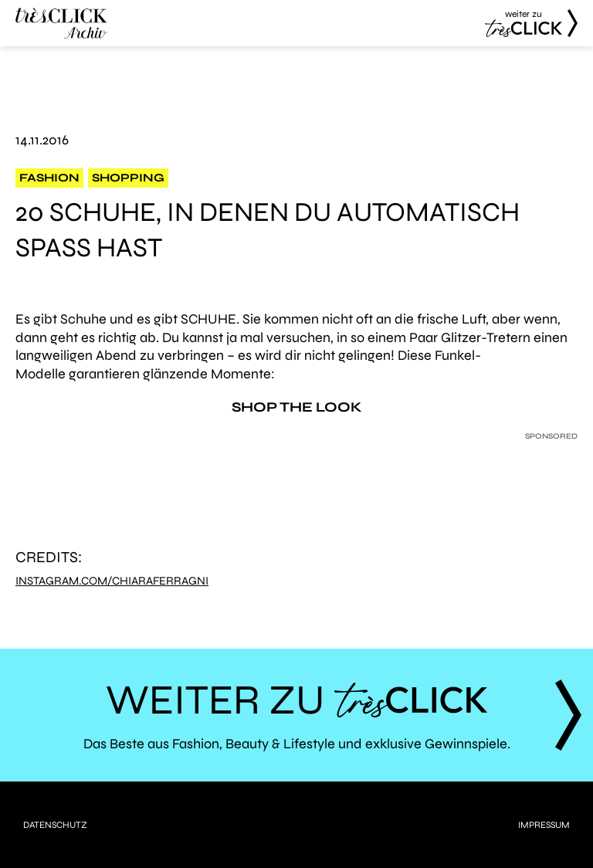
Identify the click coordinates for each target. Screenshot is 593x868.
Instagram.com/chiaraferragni (112, 581)
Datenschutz (55, 825)
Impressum (544, 825)
